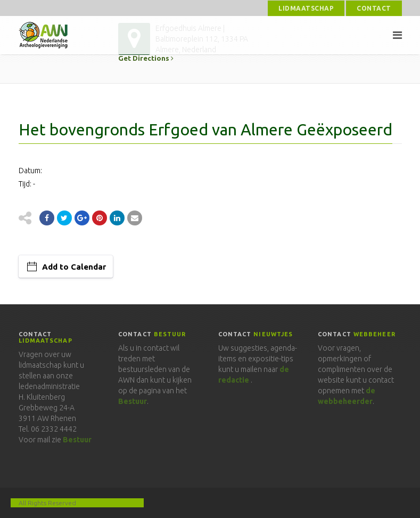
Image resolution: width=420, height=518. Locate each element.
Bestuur (77, 440)
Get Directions (146, 58)
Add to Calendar (74, 267)
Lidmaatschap (306, 8)
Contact (374, 8)
